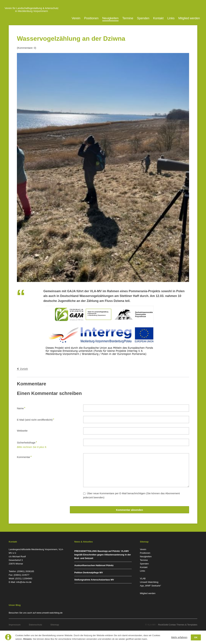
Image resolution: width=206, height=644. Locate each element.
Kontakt (158, 18)
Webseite (22, 431)
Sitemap (55, 625)
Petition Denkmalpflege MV (89, 573)
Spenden (143, 18)
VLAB (143, 578)
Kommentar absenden (129, 510)
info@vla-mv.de (24, 582)
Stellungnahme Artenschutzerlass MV (94, 580)
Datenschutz (35, 625)
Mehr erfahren (179, 637)
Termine (128, 18)
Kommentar (24, 457)
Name (22, 408)
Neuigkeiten (110, 18)
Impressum (15, 625)
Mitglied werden (189, 18)
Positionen (91, 18)
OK (196, 637)
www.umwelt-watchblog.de (49, 613)
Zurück (24, 369)
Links (171, 18)
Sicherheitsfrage (27, 442)
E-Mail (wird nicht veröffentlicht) (36, 419)
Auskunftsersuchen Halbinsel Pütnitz (94, 565)
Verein (76, 18)
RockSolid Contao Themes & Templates (178, 625)
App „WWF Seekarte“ (150, 586)
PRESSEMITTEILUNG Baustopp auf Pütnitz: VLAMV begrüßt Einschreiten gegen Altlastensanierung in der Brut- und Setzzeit (103, 555)
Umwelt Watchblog (149, 582)
